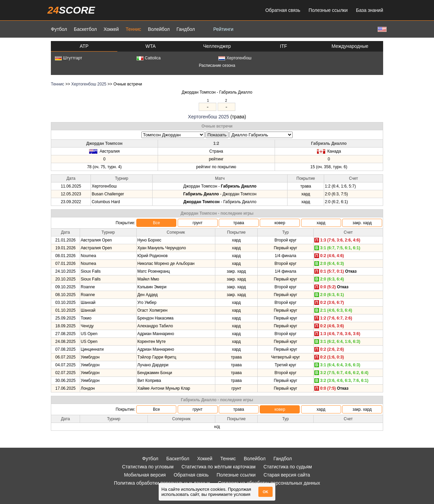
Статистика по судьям (288, 467)
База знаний (370, 10)
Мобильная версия (145, 475)
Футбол (59, 29)
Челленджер (217, 46)
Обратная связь (283, 10)
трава (239, 223)
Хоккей (111, 29)
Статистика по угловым (148, 467)
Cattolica (149, 58)
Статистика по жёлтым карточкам (219, 467)
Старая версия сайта (287, 475)
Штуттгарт (68, 58)
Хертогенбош (235, 58)
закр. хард (362, 223)
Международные (350, 46)
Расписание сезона (217, 65)
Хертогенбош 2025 (89, 84)
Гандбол (185, 29)
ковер (280, 223)
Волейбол (159, 29)
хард (321, 223)
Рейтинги (223, 29)
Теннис (133, 29)
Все (156, 223)
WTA (151, 46)
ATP (84, 46)
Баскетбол (85, 29)
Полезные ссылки (328, 10)
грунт (198, 223)
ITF (284, 46)
